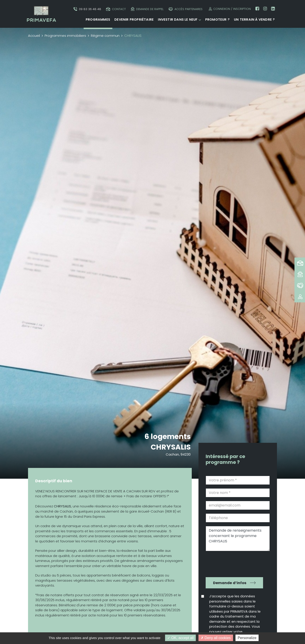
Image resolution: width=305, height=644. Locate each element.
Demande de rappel (147, 9)
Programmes (98, 20)
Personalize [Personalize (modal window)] (247, 638)
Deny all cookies (216, 638)
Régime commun (105, 36)
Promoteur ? (217, 20)
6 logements (168, 436)
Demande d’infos (230, 583)
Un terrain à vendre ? (254, 20)
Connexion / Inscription (229, 9)
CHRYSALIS (171, 447)
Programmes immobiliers (65, 36)
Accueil (34, 36)
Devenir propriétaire (134, 20)
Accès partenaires (185, 9)
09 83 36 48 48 (87, 9)
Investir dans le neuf (178, 20)
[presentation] (235, 563)
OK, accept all (180, 638)
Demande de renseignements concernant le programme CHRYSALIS (238, 539)
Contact (116, 9)
